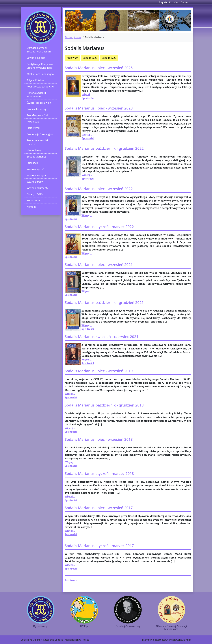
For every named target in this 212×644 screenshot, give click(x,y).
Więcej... (87, 135)
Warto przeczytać (37, 175)
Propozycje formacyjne (40, 134)
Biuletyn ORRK (35, 194)
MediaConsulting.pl (180, 640)
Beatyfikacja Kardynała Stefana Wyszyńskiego (40, 66)
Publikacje (33, 163)
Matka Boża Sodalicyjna (40, 74)
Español (174, 2)
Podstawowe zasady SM (40, 87)
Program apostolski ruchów (38, 142)
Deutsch (185, 2)
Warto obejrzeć (35, 169)
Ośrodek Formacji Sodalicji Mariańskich (39, 50)
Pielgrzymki (33, 128)
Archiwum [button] (73, 58)
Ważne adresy (35, 182)
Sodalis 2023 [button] (90, 58)
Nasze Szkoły (34, 150)
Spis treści (71, 219)
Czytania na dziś (36, 58)
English (163, 2)
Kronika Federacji (37, 109)
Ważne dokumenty (37, 188)
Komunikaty (34, 200)
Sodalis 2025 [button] (109, 58)
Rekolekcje (33, 122)
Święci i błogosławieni (39, 103)
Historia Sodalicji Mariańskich (36, 95)
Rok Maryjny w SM (37, 115)
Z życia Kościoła (36, 80)
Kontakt (31, 207)
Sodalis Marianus (37, 157)
